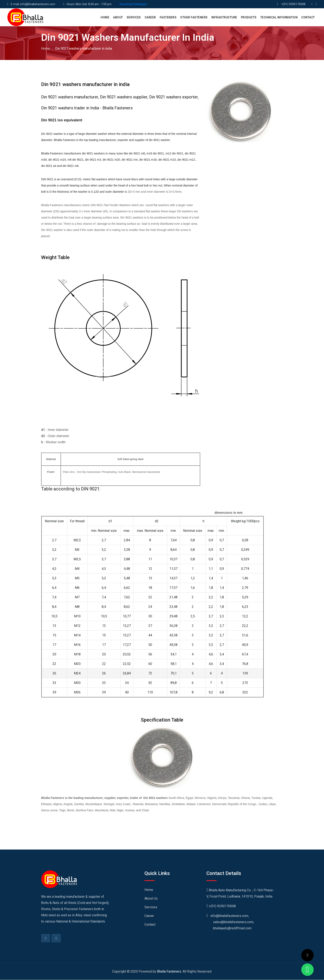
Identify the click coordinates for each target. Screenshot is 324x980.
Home (45, 48)
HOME (105, 17)
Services (151, 907)
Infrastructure (224, 17)
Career (149, 916)
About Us (151, 898)
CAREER (150, 17)
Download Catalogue (133, 4)
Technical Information (279, 17)
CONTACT (308, 17)
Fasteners (168, 17)
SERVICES (134, 17)
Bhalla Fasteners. (169, 972)
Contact (150, 924)
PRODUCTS (249, 17)
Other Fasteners (194, 17)
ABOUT (118, 17)
